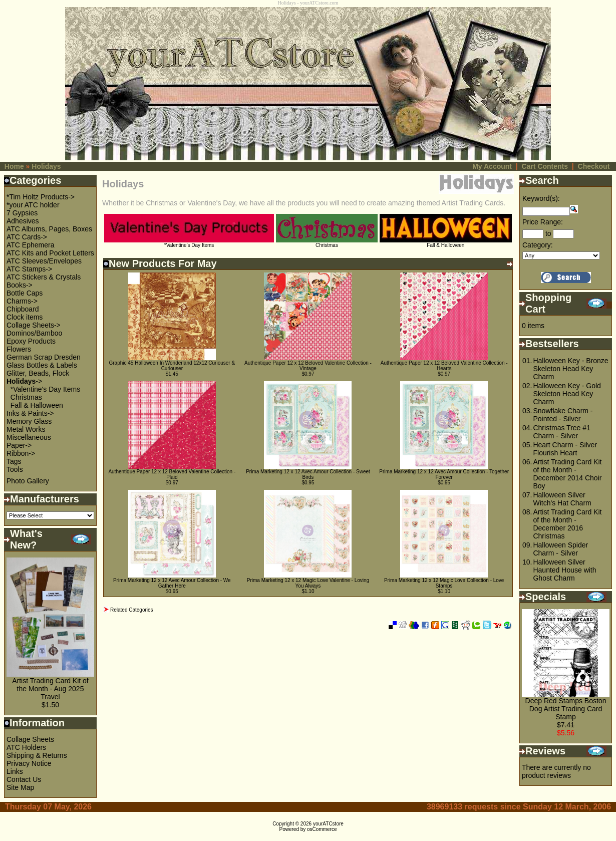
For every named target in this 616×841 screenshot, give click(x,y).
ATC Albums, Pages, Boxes (49, 229)
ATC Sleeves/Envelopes (44, 261)
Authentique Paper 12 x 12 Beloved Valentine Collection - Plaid (172, 474)
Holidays (46, 166)
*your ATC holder (33, 205)
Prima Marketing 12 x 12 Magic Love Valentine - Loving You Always (308, 583)
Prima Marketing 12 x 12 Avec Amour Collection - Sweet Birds (308, 474)
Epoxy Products (31, 341)
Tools (15, 469)
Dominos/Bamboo (34, 333)
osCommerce (322, 829)
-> (24, 381)
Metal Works (26, 429)
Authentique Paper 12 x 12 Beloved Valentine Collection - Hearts (444, 366)
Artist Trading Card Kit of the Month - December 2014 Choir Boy (567, 474)
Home (14, 166)
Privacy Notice (29, 763)
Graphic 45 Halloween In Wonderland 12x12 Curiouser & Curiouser (172, 366)
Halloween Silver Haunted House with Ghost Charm (564, 570)
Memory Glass (29, 421)
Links (15, 771)
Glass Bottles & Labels (42, 365)
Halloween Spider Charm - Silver (560, 549)
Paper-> (19, 445)
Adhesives (23, 221)
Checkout (594, 166)
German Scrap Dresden (44, 357)
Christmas (26, 397)
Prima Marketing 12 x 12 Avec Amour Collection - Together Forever (444, 474)
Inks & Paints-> (30, 413)
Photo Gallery (28, 481)
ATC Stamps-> (29, 269)
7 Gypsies (22, 213)
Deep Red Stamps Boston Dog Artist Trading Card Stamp (566, 709)
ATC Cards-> (27, 237)
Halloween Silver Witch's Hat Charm (562, 499)
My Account (492, 166)
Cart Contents (545, 166)
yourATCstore (328, 824)
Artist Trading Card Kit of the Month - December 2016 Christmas (567, 524)
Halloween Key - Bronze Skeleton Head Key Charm (570, 369)
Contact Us (24, 779)
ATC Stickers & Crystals (44, 277)
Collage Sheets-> (34, 325)
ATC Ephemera (30, 245)
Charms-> (22, 301)
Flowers (19, 349)
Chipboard (23, 309)
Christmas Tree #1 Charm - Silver (561, 432)
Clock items (25, 317)
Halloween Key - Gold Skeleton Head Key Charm (567, 394)
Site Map (20, 787)
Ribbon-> (21, 453)
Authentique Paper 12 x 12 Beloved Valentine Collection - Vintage (308, 366)
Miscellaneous (29, 437)
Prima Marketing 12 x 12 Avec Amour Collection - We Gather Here (172, 583)
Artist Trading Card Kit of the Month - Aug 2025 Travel (50, 689)
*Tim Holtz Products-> (41, 197)
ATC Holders (26, 747)
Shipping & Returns (37, 755)
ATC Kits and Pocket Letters (50, 253)
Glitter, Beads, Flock (38, 373)
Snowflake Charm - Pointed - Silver (563, 415)
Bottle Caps (25, 293)
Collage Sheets (30, 739)
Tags (14, 461)
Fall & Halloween (37, 405)
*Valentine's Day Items (45, 389)
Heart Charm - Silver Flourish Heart (565, 449)
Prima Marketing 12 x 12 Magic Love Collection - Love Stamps (444, 583)
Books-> (20, 285)
